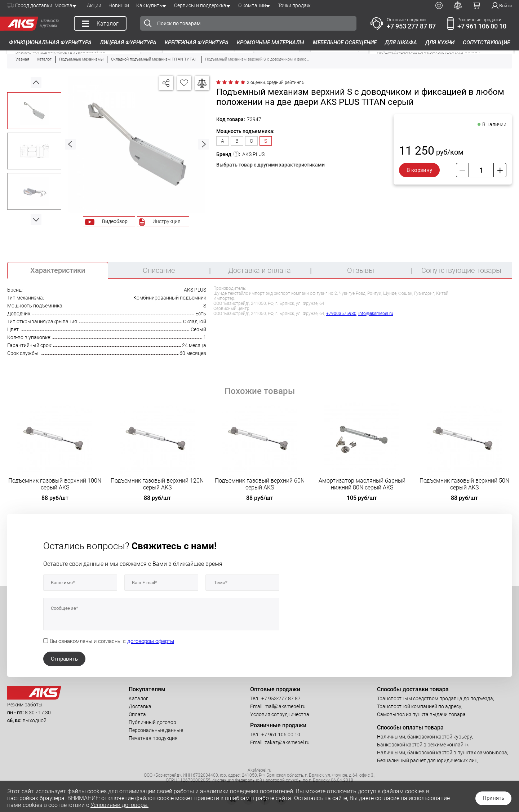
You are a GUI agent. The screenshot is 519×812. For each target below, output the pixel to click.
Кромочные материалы (270, 43)
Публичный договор (152, 722)
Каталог (138, 698)
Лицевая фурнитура (128, 43)
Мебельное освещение (345, 43)
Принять (493, 798)
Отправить (64, 659)
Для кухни (440, 43)
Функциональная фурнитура (50, 43)
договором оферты (151, 641)
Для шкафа (401, 43)
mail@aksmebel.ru (285, 706)
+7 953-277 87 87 (281, 698)
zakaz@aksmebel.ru (287, 742)
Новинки (119, 5)
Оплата (137, 714)
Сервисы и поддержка (200, 5)
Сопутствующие (486, 43)
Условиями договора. (119, 805)
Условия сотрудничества (280, 714)
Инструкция (167, 221)
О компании (252, 5)
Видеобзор (115, 221)
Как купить (149, 5)
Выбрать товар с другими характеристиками (270, 165)
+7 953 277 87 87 (411, 26)
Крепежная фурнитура (197, 43)
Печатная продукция (153, 738)
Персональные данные (156, 730)
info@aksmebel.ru (376, 314)
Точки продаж (294, 5)
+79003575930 (341, 314)
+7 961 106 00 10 (482, 26)
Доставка (140, 706)
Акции (94, 5)
